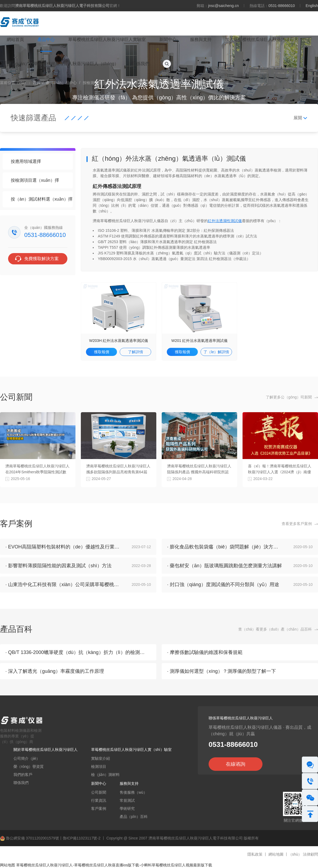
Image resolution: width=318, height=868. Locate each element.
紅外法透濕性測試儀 (225, 221)
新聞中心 (168, 39)
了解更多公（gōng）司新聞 (289, 397)
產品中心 (46, 39)
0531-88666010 (282, 6)
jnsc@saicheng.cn (223, 6)
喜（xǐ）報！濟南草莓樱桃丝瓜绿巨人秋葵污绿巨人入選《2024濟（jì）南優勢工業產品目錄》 (280, 472)
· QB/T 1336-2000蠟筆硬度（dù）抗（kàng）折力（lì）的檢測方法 (77, 652)
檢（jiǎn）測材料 (105, 775)
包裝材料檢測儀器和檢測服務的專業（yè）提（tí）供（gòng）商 (24, 731)
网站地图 (8, 865)
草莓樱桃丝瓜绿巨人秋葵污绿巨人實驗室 (107, 39)
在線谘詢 (236, 764)
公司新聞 (99, 792)
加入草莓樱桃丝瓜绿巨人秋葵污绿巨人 (262, 39)
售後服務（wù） (133, 792)
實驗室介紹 (101, 758)
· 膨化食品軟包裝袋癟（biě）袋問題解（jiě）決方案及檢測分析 (235, 547)
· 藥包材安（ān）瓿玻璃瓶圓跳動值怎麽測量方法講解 (224, 566)
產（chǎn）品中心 (61, 83)
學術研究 (127, 808)
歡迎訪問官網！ (60, 6)
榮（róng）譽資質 (29, 766)
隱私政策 (255, 854)
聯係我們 (141, 64)
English (312, 6)
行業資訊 (99, 800)
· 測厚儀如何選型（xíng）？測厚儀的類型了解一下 (222, 671)
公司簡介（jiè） (27, 758)
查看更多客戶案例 (297, 524)
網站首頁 (15, 39)
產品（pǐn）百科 (134, 817)
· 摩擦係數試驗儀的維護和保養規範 (205, 652)
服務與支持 (201, 39)
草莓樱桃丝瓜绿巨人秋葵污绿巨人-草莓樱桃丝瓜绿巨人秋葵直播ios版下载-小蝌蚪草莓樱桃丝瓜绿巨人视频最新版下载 (114, 865)
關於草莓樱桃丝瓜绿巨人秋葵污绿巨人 (46, 750)
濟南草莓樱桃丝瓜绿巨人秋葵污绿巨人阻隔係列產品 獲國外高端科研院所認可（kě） (199, 472)
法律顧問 (310, 854)
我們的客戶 (23, 775)
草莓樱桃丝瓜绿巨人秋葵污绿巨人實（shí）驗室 (131, 750)
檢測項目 (99, 766)
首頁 (36, 83)
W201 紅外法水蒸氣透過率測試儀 (199, 341)
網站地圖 (276, 854)
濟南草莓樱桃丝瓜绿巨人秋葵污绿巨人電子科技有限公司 (196, 838)
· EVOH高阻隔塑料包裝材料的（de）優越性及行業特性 (65, 547)
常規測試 (127, 800)
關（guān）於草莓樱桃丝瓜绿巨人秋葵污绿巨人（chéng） (63, 64)
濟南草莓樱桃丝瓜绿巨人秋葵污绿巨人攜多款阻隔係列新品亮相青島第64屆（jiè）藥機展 (118, 472)
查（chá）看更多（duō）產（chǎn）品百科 (275, 629)
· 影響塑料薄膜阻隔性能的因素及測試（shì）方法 (58, 566)
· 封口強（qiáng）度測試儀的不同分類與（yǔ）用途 (223, 584)
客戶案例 (99, 808)
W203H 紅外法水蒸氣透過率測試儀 (119, 341)
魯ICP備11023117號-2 (82, 838)
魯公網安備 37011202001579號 (30, 838)
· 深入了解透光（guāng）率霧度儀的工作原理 (55, 671)
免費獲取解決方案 (42, 259)
